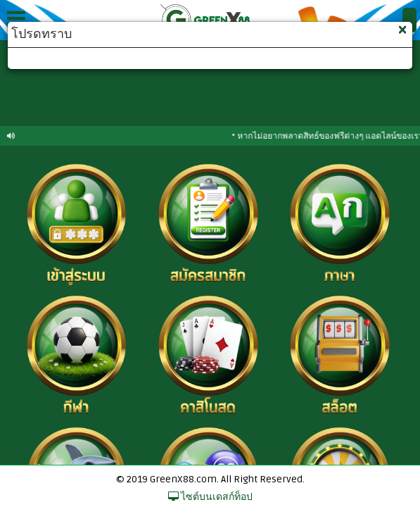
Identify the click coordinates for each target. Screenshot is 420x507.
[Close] (402, 29)
